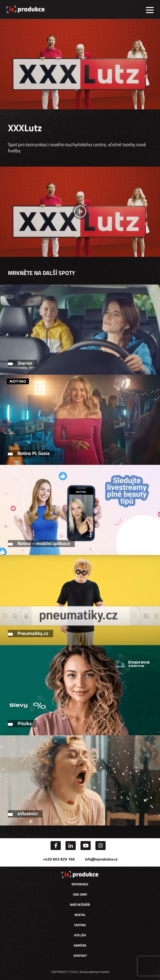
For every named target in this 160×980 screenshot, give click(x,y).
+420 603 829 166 (59, 859)
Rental (80, 915)
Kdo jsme (80, 894)
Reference (80, 884)
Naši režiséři (80, 905)
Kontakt (80, 956)
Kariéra (80, 945)
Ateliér (80, 935)
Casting (80, 925)
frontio (104, 972)
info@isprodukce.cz (101, 859)
